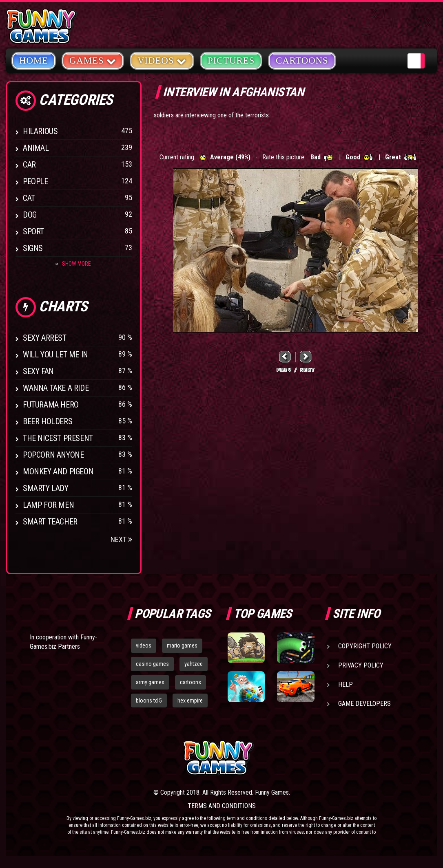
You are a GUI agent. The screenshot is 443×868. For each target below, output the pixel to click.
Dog (30, 215)
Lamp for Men (48, 505)
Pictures (231, 61)
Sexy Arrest (45, 338)
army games (150, 682)
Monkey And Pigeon (58, 471)
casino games (152, 664)
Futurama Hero (51, 405)
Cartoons (302, 61)
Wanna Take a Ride (56, 388)
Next (121, 539)
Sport (33, 231)
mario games (182, 645)
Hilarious (40, 131)
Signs (33, 248)
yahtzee (194, 664)
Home (34, 61)
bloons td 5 (149, 701)
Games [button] (93, 60)
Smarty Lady (46, 488)
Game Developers (364, 704)
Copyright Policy (365, 646)
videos (144, 645)
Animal (36, 148)
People (35, 181)
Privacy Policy (361, 665)
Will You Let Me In (55, 355)
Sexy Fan (38, 371)
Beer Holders (48, 421)
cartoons (190, 682)
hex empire (190, 701)
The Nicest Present (58, 438)
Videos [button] (162, 60)
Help (346, 684)
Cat (29, 198)
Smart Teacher (50, 522)
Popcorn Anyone (53, 455)
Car (29, 165)
